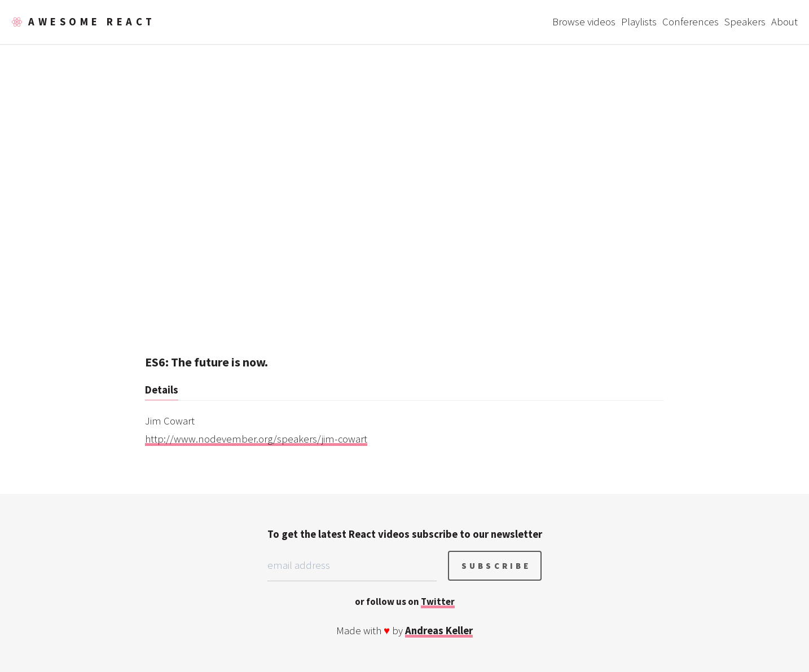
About (784, 22)
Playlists (639, 22)
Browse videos (584, 22)
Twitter (438, 602)
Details (162, 390)
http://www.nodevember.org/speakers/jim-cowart (256, 439)
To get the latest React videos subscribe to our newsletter (405, 534)
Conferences (691, 22)
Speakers (745, 22)
